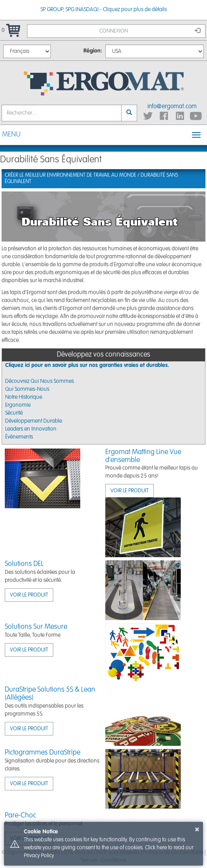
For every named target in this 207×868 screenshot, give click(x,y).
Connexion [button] (150, 31)
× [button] (197, 829)
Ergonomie (18, 405)
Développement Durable (34, 421)
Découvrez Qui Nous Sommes (40, 381)
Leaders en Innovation (31, 429)
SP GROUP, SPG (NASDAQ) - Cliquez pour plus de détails (104, 10)
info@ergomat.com (172, 107)
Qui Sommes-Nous (27, 389)
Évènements (19, 437)
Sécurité (14, 413)
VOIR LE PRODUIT (130, 491)
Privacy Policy (39, 856)
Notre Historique (24, 397)
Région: (93, 51)
